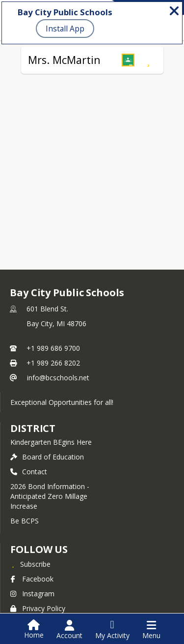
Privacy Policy (38, 608)
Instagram (32, 594)
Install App (65, 29)
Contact (29, 472)
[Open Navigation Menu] (151, 630)
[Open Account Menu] (69, 630)
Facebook (32, 579)
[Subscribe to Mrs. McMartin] (148, 60)
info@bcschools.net (58, 378)
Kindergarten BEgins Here (51, 442)
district (33, 428)
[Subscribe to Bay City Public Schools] (30, 564)
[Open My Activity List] (112, 630)
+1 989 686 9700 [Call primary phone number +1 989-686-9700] (53, 348)
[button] (128, 60)
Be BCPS (25, 521)
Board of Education (47, 457)
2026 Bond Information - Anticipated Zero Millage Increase (50, 496)
